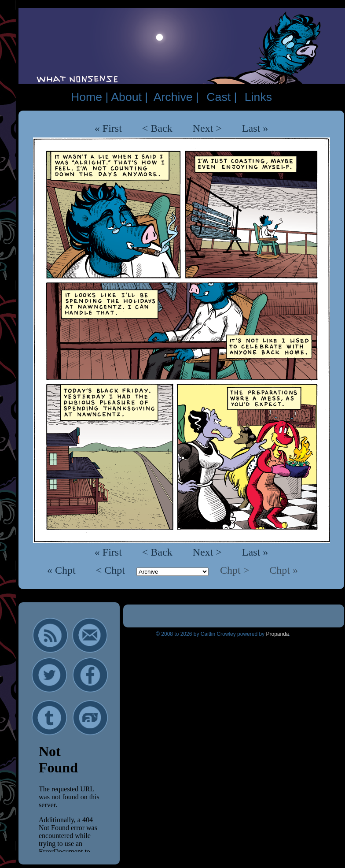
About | (129, 97)
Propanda (277, 634)
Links (258, 97)
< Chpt (112, 570)
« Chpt (63, 570)
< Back (157, 128)
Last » (255, 128)
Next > (207, 128)
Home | (90, 97)
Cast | (222, 97)
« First (108, 128)
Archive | (176, 97)
